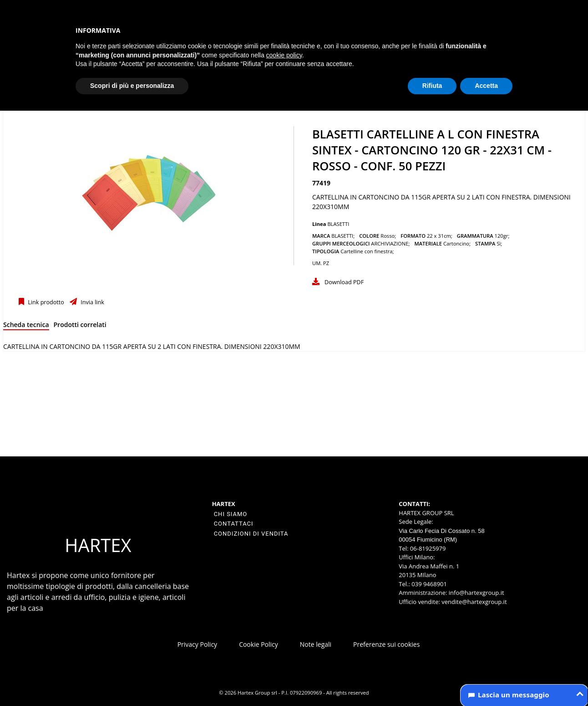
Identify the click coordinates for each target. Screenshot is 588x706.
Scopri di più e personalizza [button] (132, 86)
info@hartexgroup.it (475, 593)
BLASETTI (338, 224)
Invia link (92, 302)
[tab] (26, 326)
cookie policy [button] (284, 55)
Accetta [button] (486, 86)
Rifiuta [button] (432, 86)
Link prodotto (45, 302)
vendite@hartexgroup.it (474, 602)
